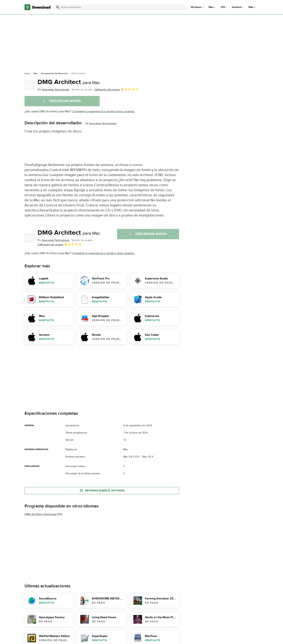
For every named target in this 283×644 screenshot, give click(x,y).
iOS (223, 7)
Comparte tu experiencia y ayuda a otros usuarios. (103, 111)
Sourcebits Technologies (103, 123)
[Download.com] (38, 7)
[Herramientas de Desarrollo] (54, 74)
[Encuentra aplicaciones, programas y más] (121, 7)
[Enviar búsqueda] (58, 7)
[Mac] (35, 74)
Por (54, 90)
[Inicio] (27, 74)
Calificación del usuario (116, 89)
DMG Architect (69, 82)
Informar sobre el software (102, 490)
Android (237, 7)
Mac (211, 7)
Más (252, 7)
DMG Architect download (40, 514)
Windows (196, 7)
